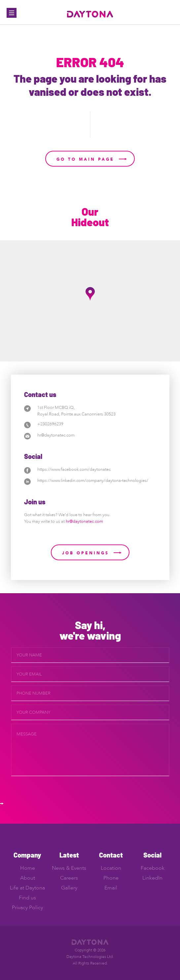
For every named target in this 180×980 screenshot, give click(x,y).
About (28, 878)
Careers (69, 878)
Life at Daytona (27, 888)
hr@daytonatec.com (56, 435)
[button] (90, 294)
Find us (27, 898)
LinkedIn (152, 878)
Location (111, 868)
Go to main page (85, 159)
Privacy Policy (27, 908)
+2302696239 (50, 424)
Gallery (69, 888)
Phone (111, 878)
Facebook (153, 868)
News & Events (69, 868)
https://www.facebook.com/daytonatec (74, 469)
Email (111, 888)
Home (28, 868)
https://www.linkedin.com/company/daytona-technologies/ (93, 481)
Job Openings (86, 553)
